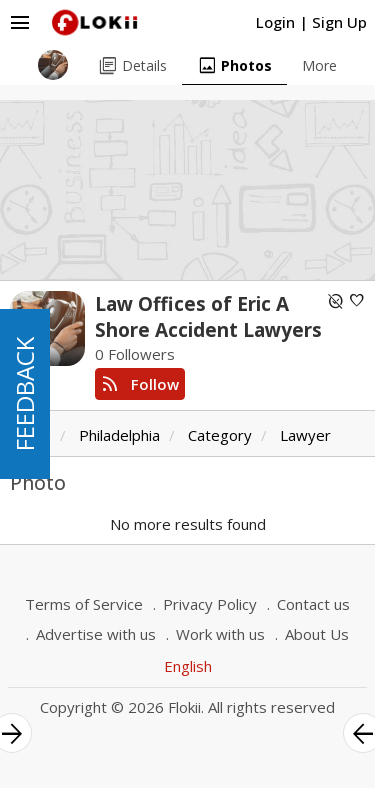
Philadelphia (119, 435)
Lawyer (305, 435)
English (188, 666)
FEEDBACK (24, 394)
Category (220, 435)
